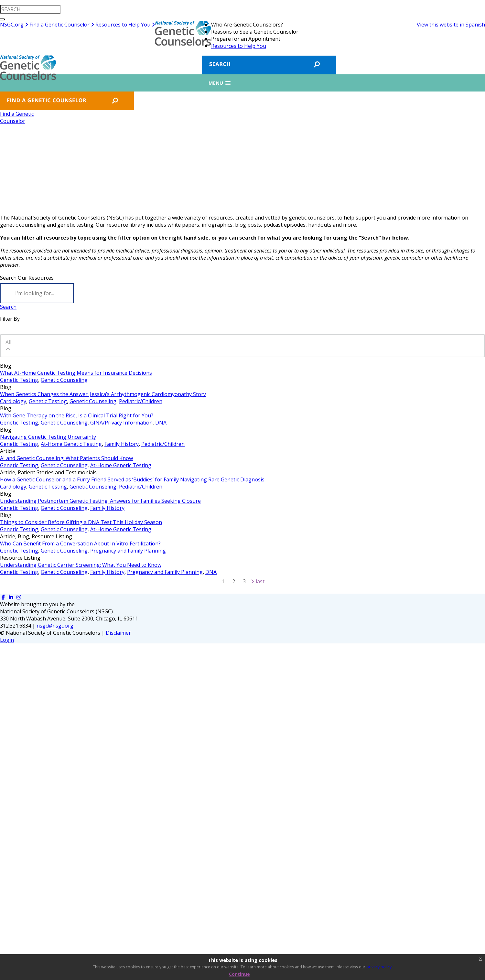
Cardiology (13, 401)
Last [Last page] (260, 581)
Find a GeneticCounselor (17, 117)
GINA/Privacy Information (121, 423)
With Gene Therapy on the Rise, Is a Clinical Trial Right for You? (77, 415)
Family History (122, 444)
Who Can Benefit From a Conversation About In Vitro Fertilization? (80, 544)
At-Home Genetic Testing (71, 444)
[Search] (37, 293)
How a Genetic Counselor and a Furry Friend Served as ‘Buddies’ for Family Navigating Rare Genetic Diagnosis (132, 479)
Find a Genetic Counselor (62, 25)
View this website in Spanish (451, 25)
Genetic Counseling (64, 380)
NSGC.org (14, 25)
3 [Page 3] (244, 581)
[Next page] (253, 581)
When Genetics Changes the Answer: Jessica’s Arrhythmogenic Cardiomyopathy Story (103, 394)
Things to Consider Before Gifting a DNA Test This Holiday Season (81, 522)
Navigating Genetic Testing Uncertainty (48, 437)
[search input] (30, 9)
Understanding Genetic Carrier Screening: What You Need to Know (81, 565)
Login (7, 640)
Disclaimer (118, 633)
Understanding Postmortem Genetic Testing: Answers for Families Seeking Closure (100, 501)
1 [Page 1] (223, 581)
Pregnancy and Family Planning (128, 551)
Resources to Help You (125, 25)
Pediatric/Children (141, 401)
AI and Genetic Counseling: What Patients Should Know (66, 458)
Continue (239, 974)
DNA (161, 423)
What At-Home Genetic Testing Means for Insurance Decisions (76, 373)
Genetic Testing (19, 380)
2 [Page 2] (234, 581)
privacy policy (379, 967)
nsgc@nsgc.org (55, 626)
